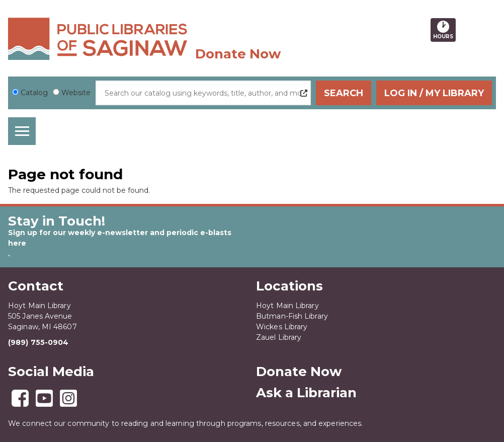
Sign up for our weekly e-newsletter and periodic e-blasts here (120, 238)
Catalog (34, 93)
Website (76, 93)
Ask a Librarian (306, 393)
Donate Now (238, 54)
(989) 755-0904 (38, 342)
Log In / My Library (434, 93)
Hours (444, 30)
